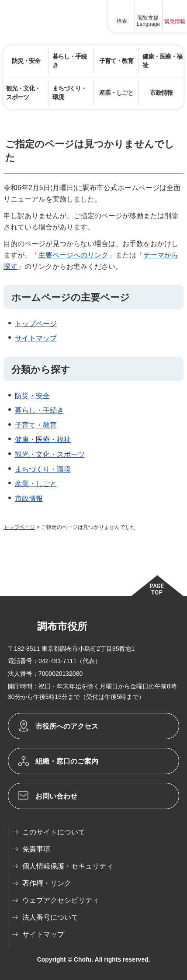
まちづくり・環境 (43, 469)
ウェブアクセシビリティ (61, 900)
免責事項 (36, 849)
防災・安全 (32, 396)
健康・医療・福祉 (43, 440)
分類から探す (41, 370)
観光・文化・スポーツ (50, 454)
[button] (122, 16)
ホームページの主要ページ (71, 297)
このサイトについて (54, 832)
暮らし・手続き (39, 410)
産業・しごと (36, 484)
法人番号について (50, 917)
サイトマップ (36, 338)
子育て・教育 (36, 425)
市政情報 (29, 499)
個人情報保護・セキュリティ (68, 866)
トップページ (36, 324)
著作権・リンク (47, 883)
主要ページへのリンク (73, 255)
